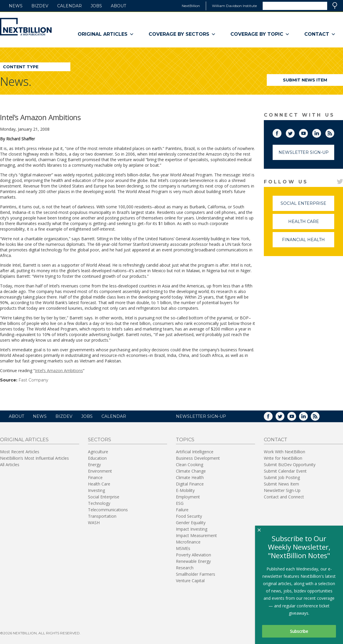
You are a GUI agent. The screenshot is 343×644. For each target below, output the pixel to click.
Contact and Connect (284, 497)
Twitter (294, 132)
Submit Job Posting (282, 477)
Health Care (311, 224)
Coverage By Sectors (182, 34)
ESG (180, 503)
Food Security (189, 516)
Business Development (198, 458)
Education (97, 458)
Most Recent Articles (20, 452)
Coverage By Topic (260, 34)
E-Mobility (185, 490)
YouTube (308, 132)
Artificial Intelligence (195, 452)
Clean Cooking (190, 465)
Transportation (102, 516)
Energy (94, 465)
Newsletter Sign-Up (304, 152)
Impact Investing (192, 529)
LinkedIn (321, 132)
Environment (100, 471)
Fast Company (33, 380)
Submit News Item (305, 80)
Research (185, 568)
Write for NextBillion (283, 458)
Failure (182, 510)
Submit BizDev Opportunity (290, 465)
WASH (94, 523)
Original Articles (106, 34)
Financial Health (308, 242)
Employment (188, 497)
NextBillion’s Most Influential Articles (34, 458)
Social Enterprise (307, 206)
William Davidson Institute (234, 6)
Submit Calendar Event (285, 471)
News (16, 6)
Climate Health (190, 477)
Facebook (281, 132)
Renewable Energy (193, 561)
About (118, 6)
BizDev (40, 6)
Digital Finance (190, 484)
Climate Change (191, 471)
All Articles (10, 465)
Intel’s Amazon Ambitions (59, 370)
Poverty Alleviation (193, 555)
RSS (334, 132)
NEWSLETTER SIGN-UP (201, 416)
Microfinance (188, 542)
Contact (320, 34)
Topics (185, 440)
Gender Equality (191, 523)
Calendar (69, 6)
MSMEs (183, 548)
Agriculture (98, 452)
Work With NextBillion (285, 452)
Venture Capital (190, 581)
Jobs (96, 6)
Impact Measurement (196, 535)
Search (335, 6)
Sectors (100, 440)
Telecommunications (108, 510)
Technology (99, 503)
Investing (96, 490)
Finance (95, 477)
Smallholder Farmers (196, 574)
